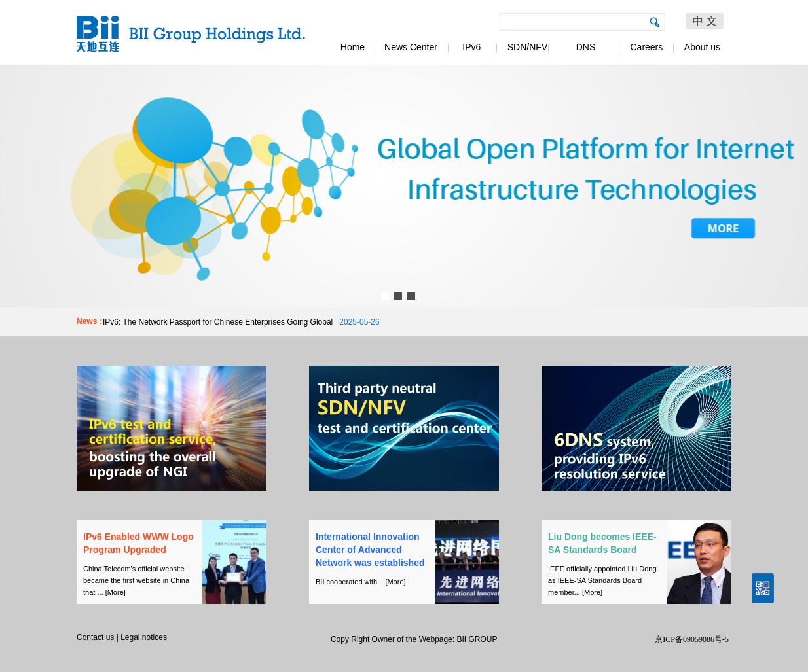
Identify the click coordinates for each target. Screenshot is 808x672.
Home (353, 47)
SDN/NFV (527, 47)
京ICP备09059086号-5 (692, 639)
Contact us (95, 637)
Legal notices (144, 637)
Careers (644, 47)
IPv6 (469, 47)
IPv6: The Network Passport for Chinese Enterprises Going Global (218, 322)
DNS (586, 47)
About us (702, 47)
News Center (411, 47)
